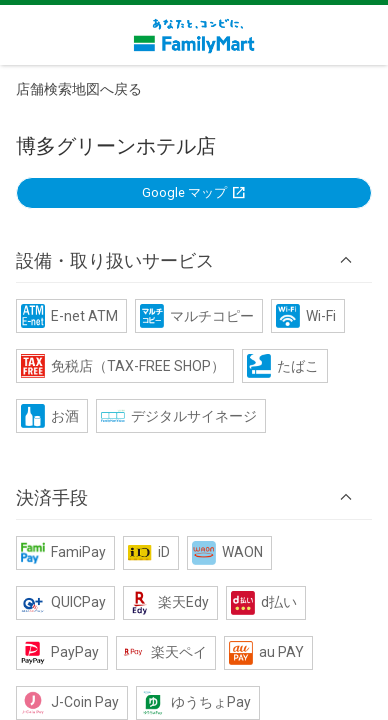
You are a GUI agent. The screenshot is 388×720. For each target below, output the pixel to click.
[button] (194, 260)
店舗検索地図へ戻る (79, 89)
